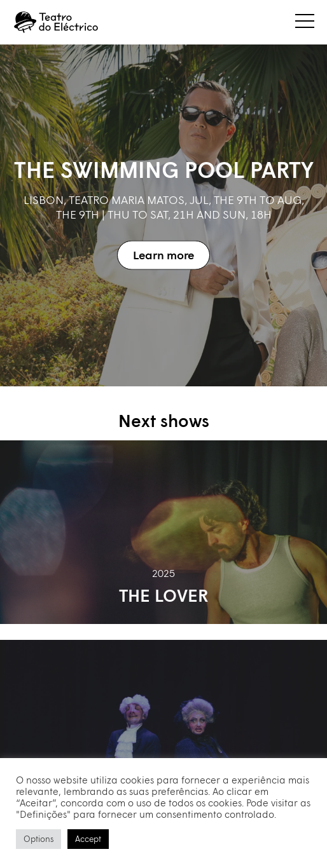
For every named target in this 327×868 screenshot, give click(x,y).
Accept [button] (88, 839)
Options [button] (38, 839)
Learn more (163, 255)
